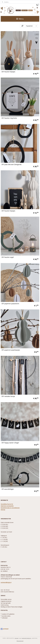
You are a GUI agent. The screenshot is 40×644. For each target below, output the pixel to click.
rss (20, 638)
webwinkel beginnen (26, 638)
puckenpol (5, 629)
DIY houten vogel (8, 257)
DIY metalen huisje (8, 396)
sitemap (17, 638)
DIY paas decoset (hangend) (11, 164)
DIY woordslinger (8, 489)
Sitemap (3, 510)
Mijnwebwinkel (20, 641)
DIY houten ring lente (9, 118)
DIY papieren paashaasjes (11, 350)
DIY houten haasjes (8, 72)
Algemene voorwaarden (7, 506)
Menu (20, 19)
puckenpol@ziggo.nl (6, 582)
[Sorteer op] (29, 26)
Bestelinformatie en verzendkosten (10, 508)
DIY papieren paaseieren (10, 304)
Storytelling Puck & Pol (7, 504)
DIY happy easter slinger (10, 443)
